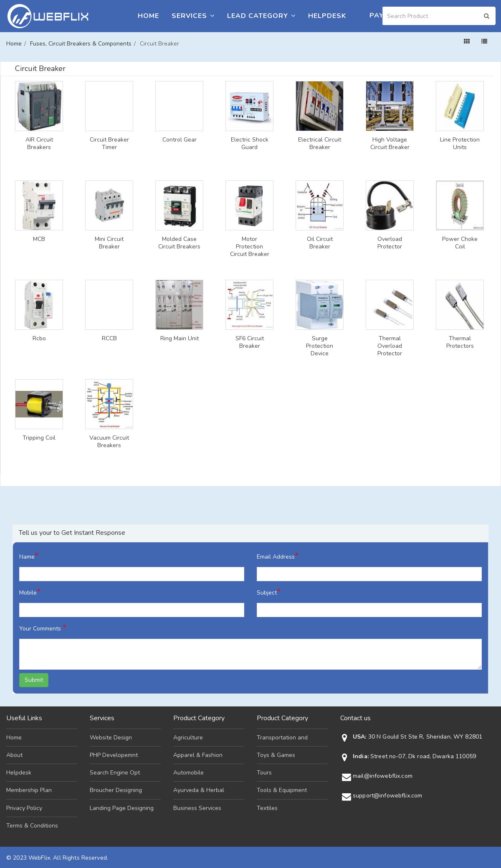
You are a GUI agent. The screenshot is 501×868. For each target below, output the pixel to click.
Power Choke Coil (460, 243)
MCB (39, 239)
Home (148, 16)
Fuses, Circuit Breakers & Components (81, 44)
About (14, 755)
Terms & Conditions (32, 826)
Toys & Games (276, 755)
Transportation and (282, 738)
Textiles (267, 808)
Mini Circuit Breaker (109, 243)
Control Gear (180, 140)
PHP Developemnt (114, 755)
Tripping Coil (39, 438)
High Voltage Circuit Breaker (390, 144)
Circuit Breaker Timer (109, 144)
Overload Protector (390, 243)
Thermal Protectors (460, 342)
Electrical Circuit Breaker (320, 144)
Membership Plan (29, 790)
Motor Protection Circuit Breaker (250, 247)
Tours (264, 773)
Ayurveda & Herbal (199, 790)
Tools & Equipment (282, 790)
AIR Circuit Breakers (39, 144)
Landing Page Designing (122, 808)
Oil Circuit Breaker (320, 243)
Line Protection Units (460, 144)
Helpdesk (327, 16)
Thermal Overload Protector (390, 346)
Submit (34, 680)
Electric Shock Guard (250, 144)
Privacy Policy (24, 808)
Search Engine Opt (115, 773)
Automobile (189, 773)
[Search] (439, 16)
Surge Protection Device (320, 346)
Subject (269, 592)
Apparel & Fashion (198, 755)
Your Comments (43, 628)
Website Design (111, 738)
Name (29, 556)
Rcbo (39, 339)
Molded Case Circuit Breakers (179, 243)
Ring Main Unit (180, 339)
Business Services (197, 808)
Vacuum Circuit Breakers (109, 442)
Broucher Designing (116, 790)
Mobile (30, 592)
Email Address (278, 556)
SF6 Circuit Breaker (250, 342)
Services (193, 16)
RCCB (109, 339)
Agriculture (188, 738)
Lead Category (261, 16)
